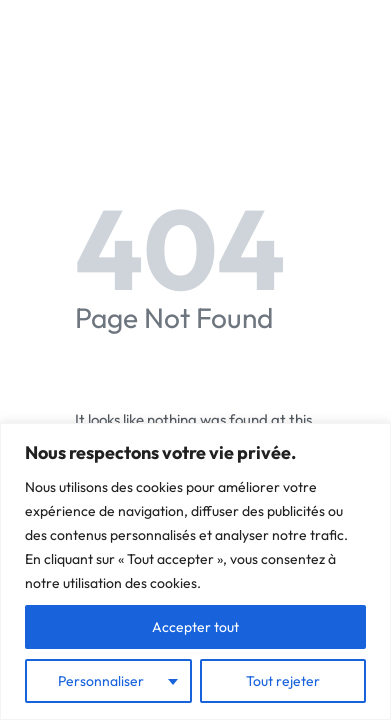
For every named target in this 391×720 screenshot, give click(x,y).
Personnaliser (101, 681)
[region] (195, 571)
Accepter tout (195, 627)
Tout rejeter (283, 681)
